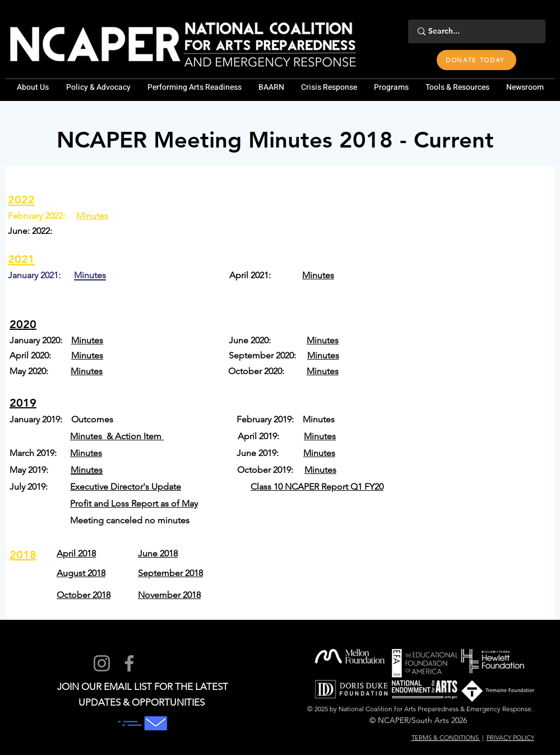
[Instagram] (102, 663)
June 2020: (268, 340)
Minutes (92, 216)
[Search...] (475, 31)
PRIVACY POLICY (510, 738)
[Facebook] (129, 663)
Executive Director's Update (126, 487)
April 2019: (271, 436)
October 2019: (271, 470)
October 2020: (267, 371)
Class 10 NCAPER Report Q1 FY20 (317, 487)
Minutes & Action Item (117, 436)
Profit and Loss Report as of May (134, 503)
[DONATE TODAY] (476, 60)
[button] (33, 88)
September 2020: (268, 355)
